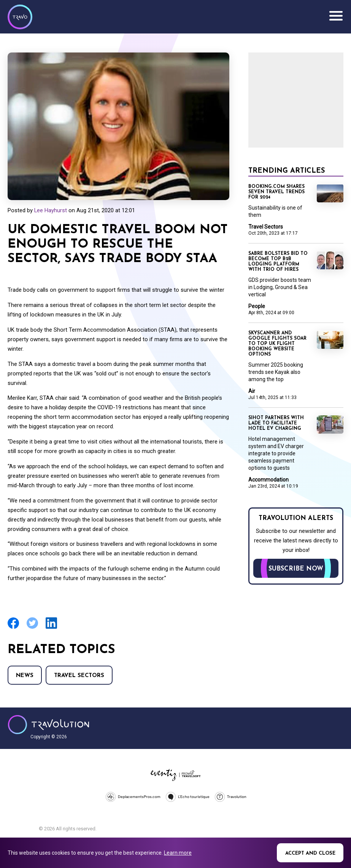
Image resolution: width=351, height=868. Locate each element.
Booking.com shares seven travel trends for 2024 (276, 192)
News (25, 676)
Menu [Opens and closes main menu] (336, 16)
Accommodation (268, 480)
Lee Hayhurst (51, 210)
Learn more (178, 853)
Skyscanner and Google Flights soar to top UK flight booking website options (277, 344)
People (257, 306)
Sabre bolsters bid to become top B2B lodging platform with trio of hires (278, 262)
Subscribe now (296, 569)
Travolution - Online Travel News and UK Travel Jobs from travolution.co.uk (48, 725)
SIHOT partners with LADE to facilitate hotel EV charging (276, 423)
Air (252, 391)
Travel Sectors (79, 676)
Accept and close (310, 853)
